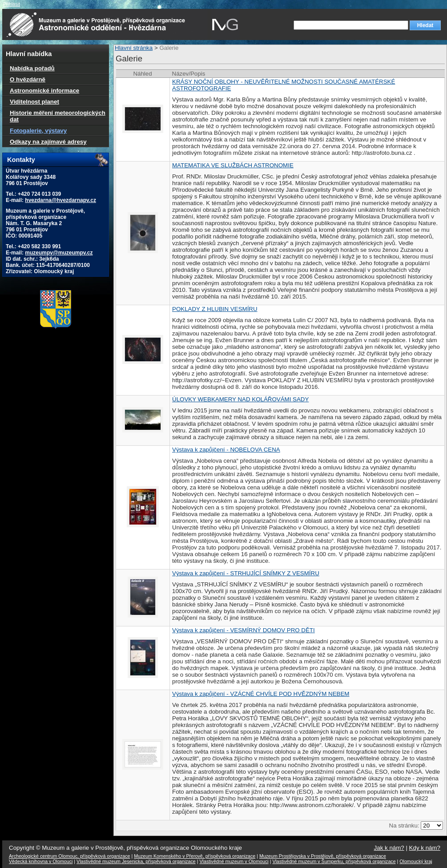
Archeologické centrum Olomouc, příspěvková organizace (69, 856)
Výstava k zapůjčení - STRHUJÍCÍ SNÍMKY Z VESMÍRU (246, 573)
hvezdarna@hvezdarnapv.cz (60, 200)
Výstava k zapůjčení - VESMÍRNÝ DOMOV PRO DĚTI (244, 630)
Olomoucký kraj (416, 861)
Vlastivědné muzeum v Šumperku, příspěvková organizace (334, 861)
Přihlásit (12, 4)
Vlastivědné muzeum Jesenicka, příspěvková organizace (136, 861)
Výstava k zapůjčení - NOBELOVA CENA (226, 450)
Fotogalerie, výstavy (38, 131)
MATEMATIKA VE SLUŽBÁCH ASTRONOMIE (233, 165)
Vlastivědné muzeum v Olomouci (234, 861)
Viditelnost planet (34, 102)
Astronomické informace (44, 91)
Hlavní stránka (134, 48)
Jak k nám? (389, 848)
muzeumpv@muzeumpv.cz (59, 253)
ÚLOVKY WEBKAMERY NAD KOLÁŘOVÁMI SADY (240, 399)
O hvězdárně (28, 79)
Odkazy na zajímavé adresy (48, 142)
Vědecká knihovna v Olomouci (41, 861)
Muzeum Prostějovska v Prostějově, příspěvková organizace (323, 856)
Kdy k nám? (425, 848)
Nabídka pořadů (32, 68)
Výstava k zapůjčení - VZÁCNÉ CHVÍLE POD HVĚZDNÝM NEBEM (261, 694)
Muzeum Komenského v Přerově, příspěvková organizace (195, 856)
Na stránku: (405, 826)
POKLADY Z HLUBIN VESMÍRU (215, 309)
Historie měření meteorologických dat (58, 116)
